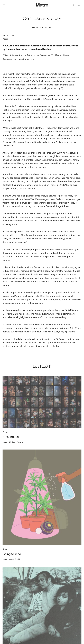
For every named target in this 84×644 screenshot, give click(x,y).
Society (5, 432)
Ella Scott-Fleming (13, 442)
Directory (77, 5)
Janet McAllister (45, 28)
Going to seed (12, 554)
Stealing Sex (11, 437)
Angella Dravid (11, 559)
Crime (5, 39)
